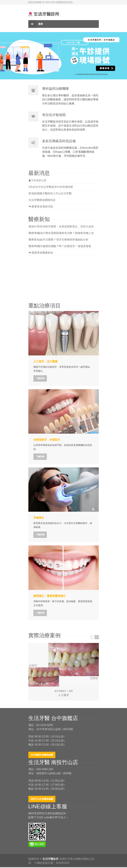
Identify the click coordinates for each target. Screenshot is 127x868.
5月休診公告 (38, 180)
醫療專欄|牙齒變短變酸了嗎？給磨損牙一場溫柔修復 (60, 246)
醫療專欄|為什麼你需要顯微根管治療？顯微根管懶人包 (61, 233)
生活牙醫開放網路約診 (42, 200)
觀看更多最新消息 (41, 207)
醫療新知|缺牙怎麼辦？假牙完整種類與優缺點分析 (59, 240)
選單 (36, 24)
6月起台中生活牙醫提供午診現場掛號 (51, 187)
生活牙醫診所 (50, 859)
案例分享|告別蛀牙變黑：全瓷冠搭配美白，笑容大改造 (61, 226)
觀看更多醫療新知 (41, 253)
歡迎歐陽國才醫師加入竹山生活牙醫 (50, 193)
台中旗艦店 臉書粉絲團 (42, 755)
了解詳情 (40, 378)
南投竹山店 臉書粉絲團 (42, 799)
